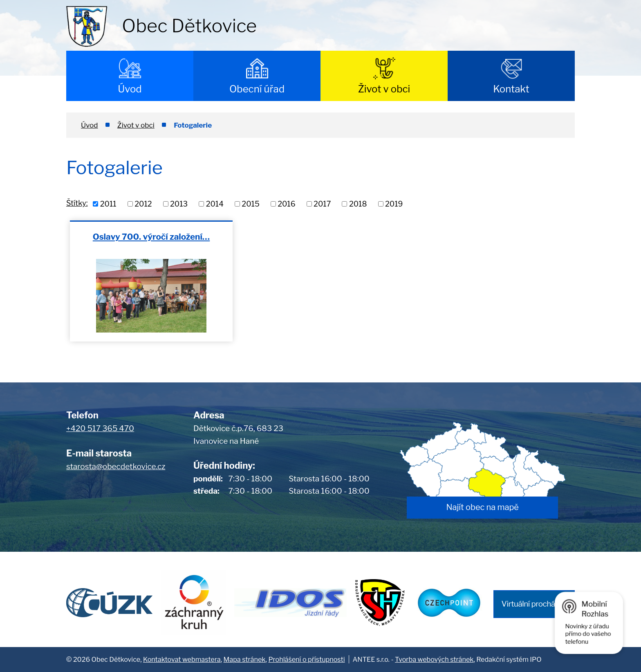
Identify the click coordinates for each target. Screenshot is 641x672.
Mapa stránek (245, 659)
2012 (143, 204)
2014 (215, 204)
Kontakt (511, 89)
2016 (286, 204)
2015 (250, 204)
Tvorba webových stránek (434, 659)
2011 (108, 204)
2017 (322, 204)
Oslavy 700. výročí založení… (151, 237)
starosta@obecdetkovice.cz (116, 466)
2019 (394, 204)
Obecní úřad (257, 89)
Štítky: (77, 203)
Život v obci (384, 89)
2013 (179, 204)
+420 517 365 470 (100, 428)
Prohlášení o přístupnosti (306, 659)
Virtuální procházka (534, 604)
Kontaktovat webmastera (182, 659)
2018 (358, 204)
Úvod (130, 89)
